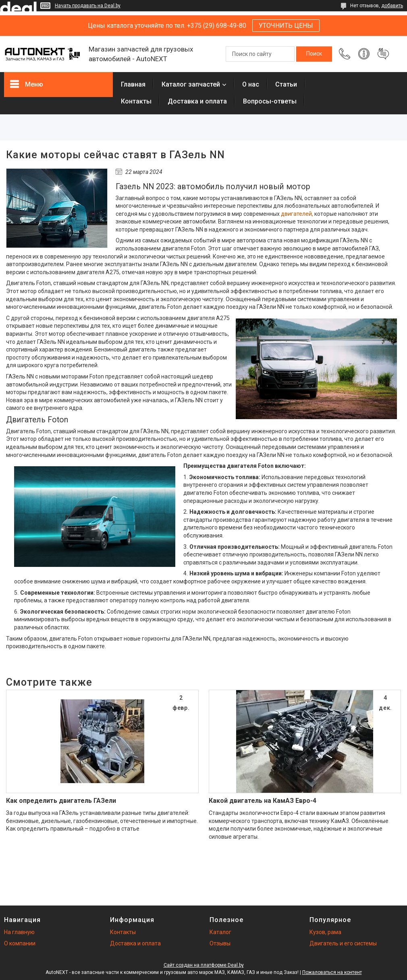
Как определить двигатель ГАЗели (61, 801)
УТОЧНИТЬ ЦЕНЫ (286, 26)
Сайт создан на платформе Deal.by (204, 965)
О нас (251, 84)
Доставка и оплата (197, 101)
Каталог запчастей (191, 84)
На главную (19, 932)
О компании (20, 943)
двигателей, (297, 214)
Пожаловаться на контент (332, 972)
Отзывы (220, 943)
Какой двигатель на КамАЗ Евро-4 (263, 801)
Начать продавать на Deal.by (88, 6)
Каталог (220, 932)
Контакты (136, 101)
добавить (392, 6)
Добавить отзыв (383, 54)
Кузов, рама (325, 932)
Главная (133, 84)
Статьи (286, 84)
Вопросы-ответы (270, 101)
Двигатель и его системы (343, 943)
